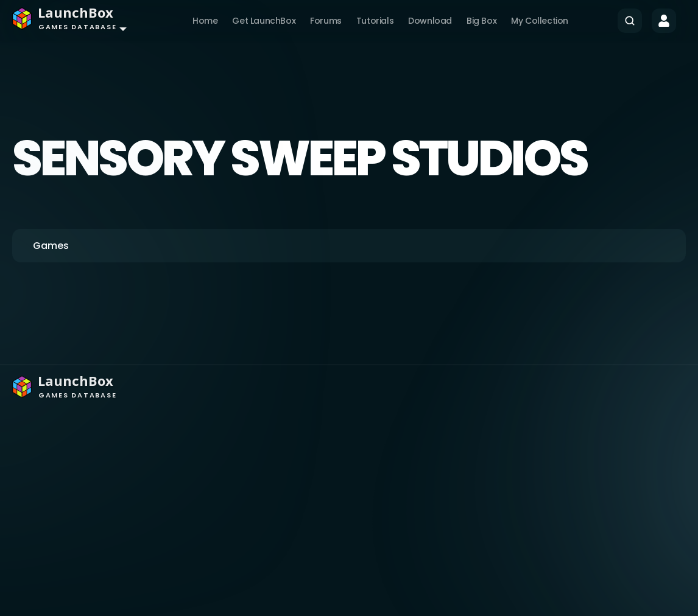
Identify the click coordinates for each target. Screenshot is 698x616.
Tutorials (375, 21)
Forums (326, 21)
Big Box (481, 21)
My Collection (540, 21)
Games (51, 246)
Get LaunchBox (264, 21)
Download (430, 21)
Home (205, 21)
